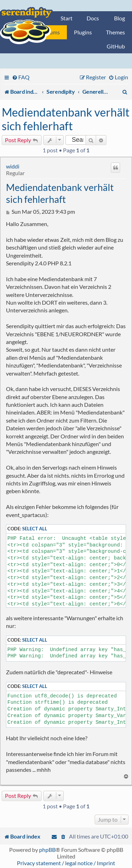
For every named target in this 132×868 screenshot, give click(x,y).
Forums (51, 32)
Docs (93, 18)
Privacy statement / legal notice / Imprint (66, 863)
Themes (115, 32)
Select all (35, 529)
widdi (13, 166)
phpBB (47, 850)
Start (67, 18)
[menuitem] (21, 77)
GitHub (116, 46)
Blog (120, 18)
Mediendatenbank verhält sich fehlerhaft (66, 119)
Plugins (83, 32)
